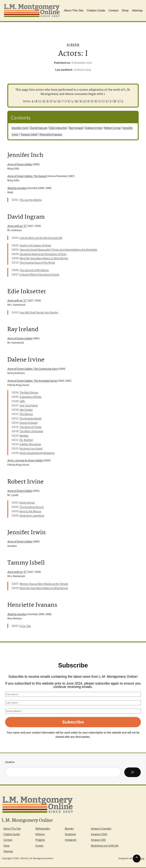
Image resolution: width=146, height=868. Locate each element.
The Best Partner (29, 392)
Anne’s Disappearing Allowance (37, 453)
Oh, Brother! (26, 440)
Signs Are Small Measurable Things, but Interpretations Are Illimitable (58, 250)
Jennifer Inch (20, 128)
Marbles (24, 436)
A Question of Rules (30, 397)
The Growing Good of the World (37, 262)
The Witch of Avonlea (31, 431)
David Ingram (39, 128)
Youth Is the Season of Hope (35, 245)
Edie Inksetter (58, 128)
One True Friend (28, 405)
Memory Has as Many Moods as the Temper (44, 584)
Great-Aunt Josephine (32, 515)
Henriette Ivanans (51, 135)
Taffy (22, 401)
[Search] (132, 772)
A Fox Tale (25, 626)
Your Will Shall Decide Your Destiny (39, 312)
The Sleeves (26, 414)
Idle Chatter (26, 410)
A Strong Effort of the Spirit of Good (39, 274)
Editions (40, 834)
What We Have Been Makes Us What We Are (44, 258)
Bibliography (43, 828)
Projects (40, 840)
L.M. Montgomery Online (27, 821)
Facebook (70, 834)
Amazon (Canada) (101, 828)
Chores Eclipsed (28, 423)
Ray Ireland (76, 128)
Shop (6, 845)
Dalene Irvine (94, 128)
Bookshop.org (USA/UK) (105, 845)
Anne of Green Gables (20, 491)
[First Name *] (73, 694)
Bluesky (69, 828)
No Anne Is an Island (31, 448)
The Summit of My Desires (34, 270)
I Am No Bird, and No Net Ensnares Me (41, 238)
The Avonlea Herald (30, 418)
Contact (8, 840)
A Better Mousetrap (30, 444)
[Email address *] (73, 711)
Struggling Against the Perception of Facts (43, 254)
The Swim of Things (31, 427)
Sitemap (8, 851)
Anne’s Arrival (27, 502)
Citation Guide (12, 834)
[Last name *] (73, 703)
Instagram (71, 840)
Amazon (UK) (98, 840)
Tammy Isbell (29, 135)
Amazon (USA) (99, 834)
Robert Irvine (112, 128)
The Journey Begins (31, 200)
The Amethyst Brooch (32, 507)
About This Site (12, 828)
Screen (73, 45)
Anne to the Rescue (30, 511)
